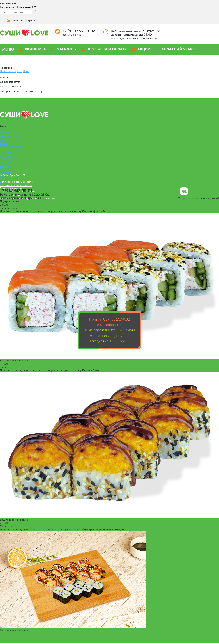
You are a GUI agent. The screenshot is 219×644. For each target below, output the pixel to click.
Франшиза (6, 173)
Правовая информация (12, 188)
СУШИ (4, 143)
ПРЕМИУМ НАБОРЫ (12, 136)
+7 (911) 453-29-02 (79, 31)
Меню (4, 169)
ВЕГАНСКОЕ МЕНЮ (12, 146)
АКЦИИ (144, 49)
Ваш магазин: (8, 3)
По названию (8, 71)
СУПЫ (4, 159)
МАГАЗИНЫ (67, 49)
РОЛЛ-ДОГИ (8, 156)
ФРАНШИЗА (35, 49)
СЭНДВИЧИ (7, 153)
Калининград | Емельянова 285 (18, 7)
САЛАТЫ (5, 163)
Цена (26, 71)
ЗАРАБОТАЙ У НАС (177, 49)
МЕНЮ (8, 49)
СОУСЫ (5, 166)
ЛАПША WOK (8, 150)
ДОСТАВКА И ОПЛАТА (107, 49)
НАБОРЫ (5, 133)
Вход (15, 21)
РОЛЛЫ (4, 140)
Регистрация (29, 21)
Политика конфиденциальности (16, 182)
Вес (19, 71)
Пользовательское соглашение (16, 185)
